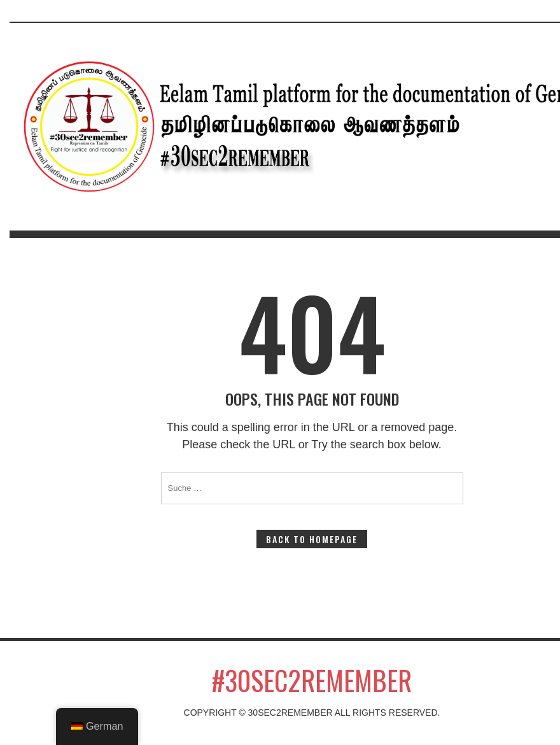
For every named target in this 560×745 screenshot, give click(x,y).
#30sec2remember (312, 680)
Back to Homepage (312, 539)
